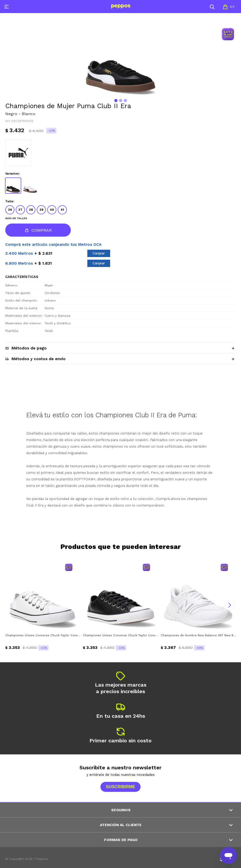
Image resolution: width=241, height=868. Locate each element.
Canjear (99, 253)
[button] (212, 7)
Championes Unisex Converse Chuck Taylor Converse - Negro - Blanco (120, 635)
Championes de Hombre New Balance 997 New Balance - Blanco (198, 635)
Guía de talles (16, 218)
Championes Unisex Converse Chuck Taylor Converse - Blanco (43, 635)
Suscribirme (120, 787)
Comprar (42, 230)
